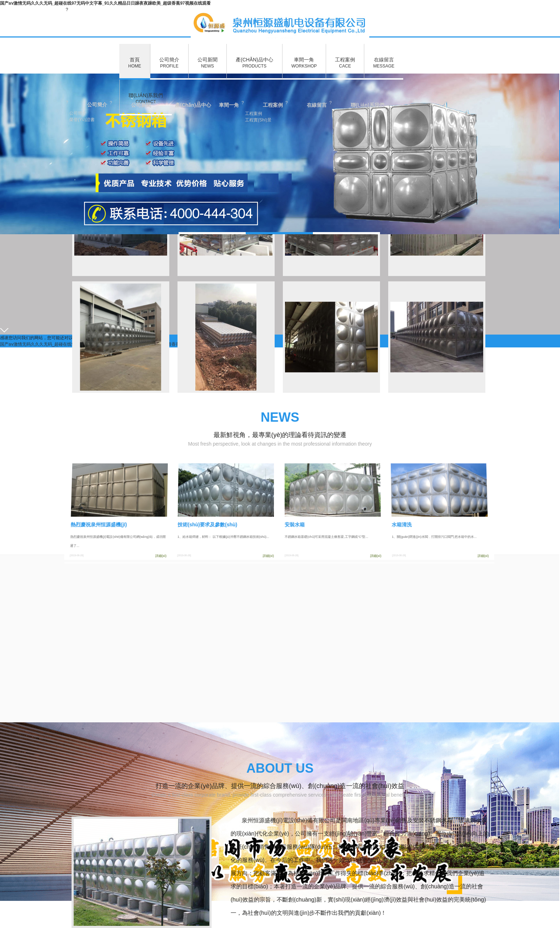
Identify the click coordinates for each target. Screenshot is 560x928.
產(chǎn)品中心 (254, 63)
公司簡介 (169, 63)
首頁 (135, 63)
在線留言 (384, 63)
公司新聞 (207, 63)
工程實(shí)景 (258, 120)
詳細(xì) (163, 555)
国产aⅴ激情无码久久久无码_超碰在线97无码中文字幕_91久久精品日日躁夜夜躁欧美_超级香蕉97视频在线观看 (105, 3)
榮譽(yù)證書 (82, 120)
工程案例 (345, 63)
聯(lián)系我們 (146, 99)
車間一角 (304, 63)
